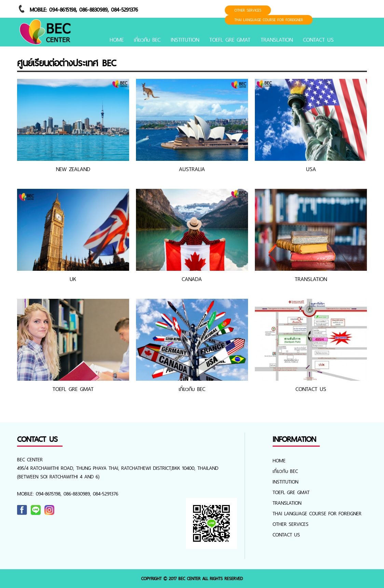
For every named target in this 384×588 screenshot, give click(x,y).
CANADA (192, 279)
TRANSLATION (277, 40)
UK (73, 279)
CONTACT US (318, 40)
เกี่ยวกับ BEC (147, 40)
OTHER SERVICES (248, 10)
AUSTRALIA (192, 169)
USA (311, 169)
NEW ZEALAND (73, 169)
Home (117, 40)
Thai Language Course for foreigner (269, 20)
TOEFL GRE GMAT (230, 40)
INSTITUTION (185, 40)
